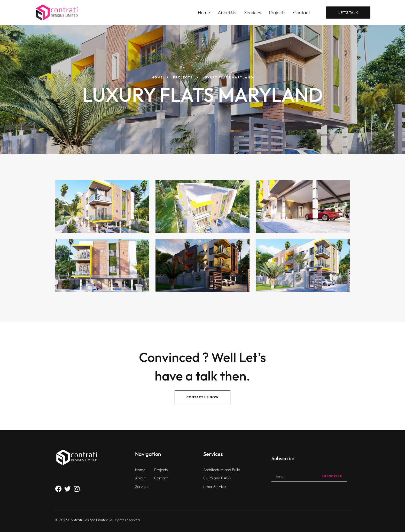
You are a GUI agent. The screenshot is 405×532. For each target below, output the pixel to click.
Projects (277, 13)
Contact (302, 13)
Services (253, 13)
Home (204, 13)
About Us (227, 13)
